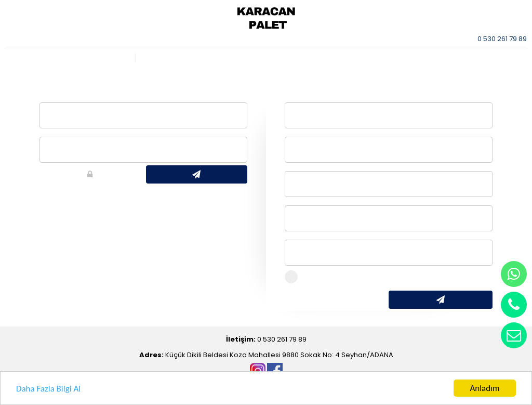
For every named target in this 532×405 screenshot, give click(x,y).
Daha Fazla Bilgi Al (48, 389)
